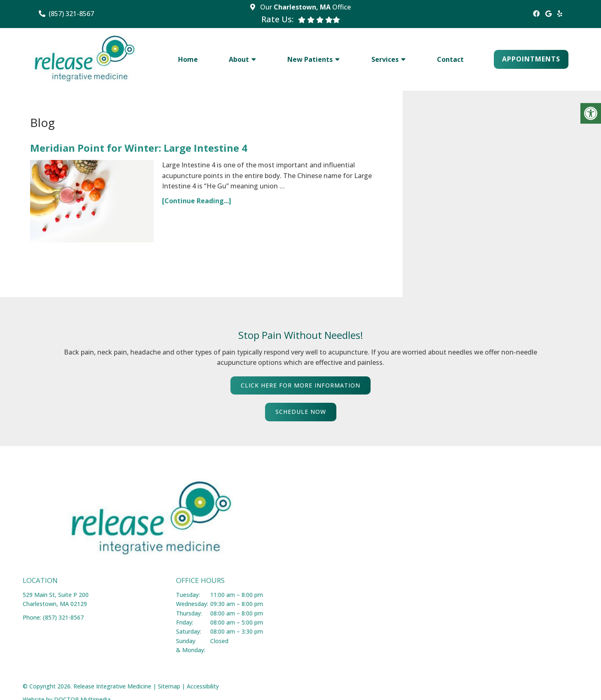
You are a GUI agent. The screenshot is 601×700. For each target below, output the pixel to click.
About (239, 59)
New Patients (310, 59)
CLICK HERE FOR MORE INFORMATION (300, 385)
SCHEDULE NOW (301, 412)
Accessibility (203, 686)
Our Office (305, 7)
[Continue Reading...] (197, 201)
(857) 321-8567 (71, 14)
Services (385, 59)
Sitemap (169, 686)
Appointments (531, 59)
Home (188, 59)
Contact (450, 59)
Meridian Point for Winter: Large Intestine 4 (139, 148)
